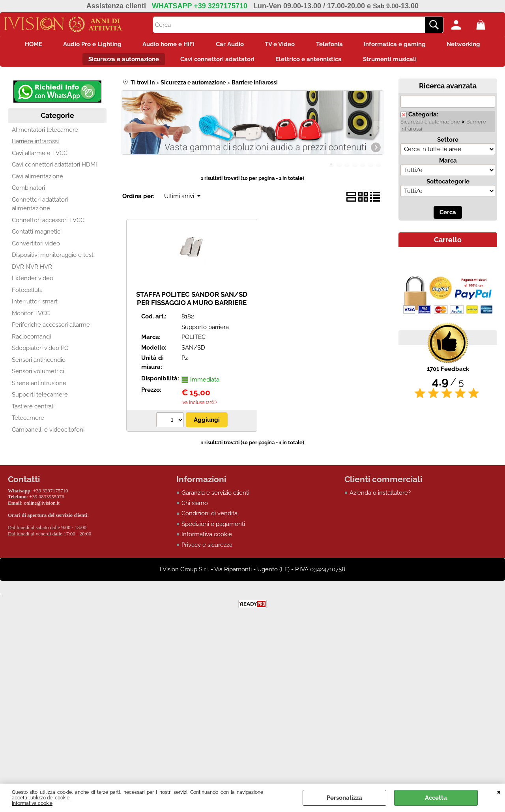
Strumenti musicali (394, 62)
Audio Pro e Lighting (86, 45)
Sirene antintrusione (39, 387)
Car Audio (229, 45)
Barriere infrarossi (35, 145)
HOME (24, 45)
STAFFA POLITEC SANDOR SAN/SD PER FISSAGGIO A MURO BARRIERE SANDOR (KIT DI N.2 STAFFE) (192, 306)
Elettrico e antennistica (310, 62)
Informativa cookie (32, 803)
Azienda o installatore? (380, 496)
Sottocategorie (448, 185)
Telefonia (333, 45)
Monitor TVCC (31, 317)
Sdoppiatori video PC (40, 352)
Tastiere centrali (33, 410)
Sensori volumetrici (38, 375)
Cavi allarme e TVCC (40, 157)
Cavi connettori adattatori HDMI (54, 168)
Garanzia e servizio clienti (215, 496)
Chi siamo (195, 507)
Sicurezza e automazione (120, 62)
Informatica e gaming (401, 45)
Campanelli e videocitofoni (48, 433)
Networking (473, 45)
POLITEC (194, 341)
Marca (448, 164)
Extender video (33, 282)
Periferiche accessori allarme (51, 328)
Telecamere (28, 421)
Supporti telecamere (40, 398)
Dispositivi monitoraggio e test (53, 258)
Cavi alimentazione (37, 180)
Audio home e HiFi (165, 45)
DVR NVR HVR (32, 270)
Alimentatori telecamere (45, 133)
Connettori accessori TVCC (48, 224)
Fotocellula (27, 294)
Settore (448, 143)
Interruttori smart (35, 305)
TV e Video (281, 45)
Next (378, 131)
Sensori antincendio (39, 363)
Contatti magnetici (37, 235)
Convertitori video (36, 247)
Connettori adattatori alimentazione (40, 208)
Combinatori (28, 191)
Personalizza (344, 798)
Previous (127, 131)
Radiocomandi (31, 340)
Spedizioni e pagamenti (213, 528)
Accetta (436, 798)
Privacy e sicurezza (207, 548)
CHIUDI (499, 791)
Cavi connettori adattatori (216, 62)
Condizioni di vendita (209, 517)
